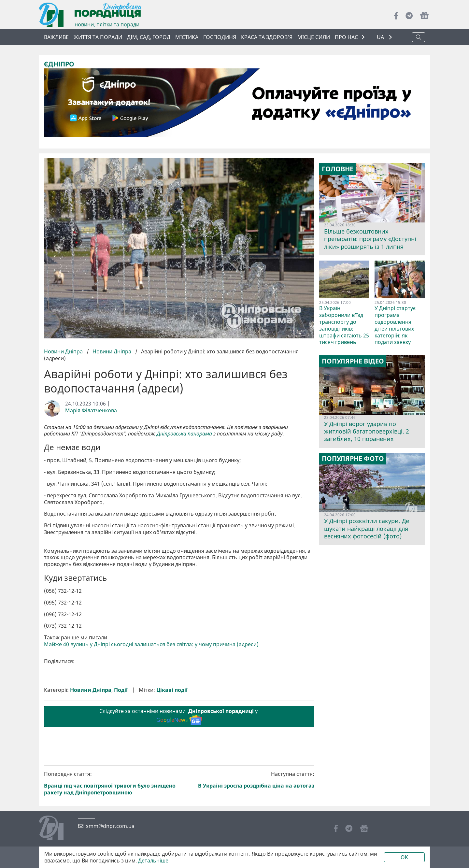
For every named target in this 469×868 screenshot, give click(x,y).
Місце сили (314, 37)
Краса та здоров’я (267, 37)
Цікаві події (172, 800)
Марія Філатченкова (91, 411)
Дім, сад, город (149, 37)
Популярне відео (353, 361)
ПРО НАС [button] (346, 37)
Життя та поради (98, 37)
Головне (338, 169)
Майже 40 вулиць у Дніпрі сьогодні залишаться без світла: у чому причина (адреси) (151, 754)
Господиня (220, 37)
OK (404, 857)
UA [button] (381, 37)
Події (121, 800)
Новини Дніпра (64, 351)
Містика (187, 37)
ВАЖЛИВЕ (56, 37)
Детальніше (153, 861)
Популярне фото (353, 459)
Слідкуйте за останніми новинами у (179, 826)
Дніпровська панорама (184, 434)
